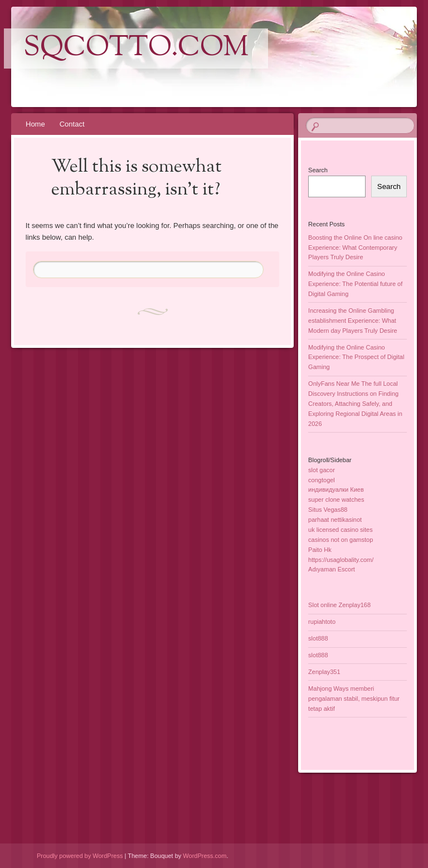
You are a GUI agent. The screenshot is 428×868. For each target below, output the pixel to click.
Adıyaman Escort (332, 569)
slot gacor (322, 470)
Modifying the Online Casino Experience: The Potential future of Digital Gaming (355, 284)
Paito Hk (320, 550)
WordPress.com (205, 856)
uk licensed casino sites (341, 530)
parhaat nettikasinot (335, 520)
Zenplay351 (324, 672)
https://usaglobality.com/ (341, 560)
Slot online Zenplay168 (339, 605)
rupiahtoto (322, 622)
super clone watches (336, 500)
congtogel (322, 480)
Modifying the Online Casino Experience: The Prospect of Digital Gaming (356, 357)
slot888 (318, 638)
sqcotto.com (136, 49)
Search (318, 170)
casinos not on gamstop (341, 540)
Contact (72, 124)
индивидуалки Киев (336, 489)
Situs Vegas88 (328, 510)
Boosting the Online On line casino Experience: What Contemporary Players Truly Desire (355, 248)
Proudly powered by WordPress (80, 856)
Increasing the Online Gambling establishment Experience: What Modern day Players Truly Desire (353, 321)
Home (35, 124)
